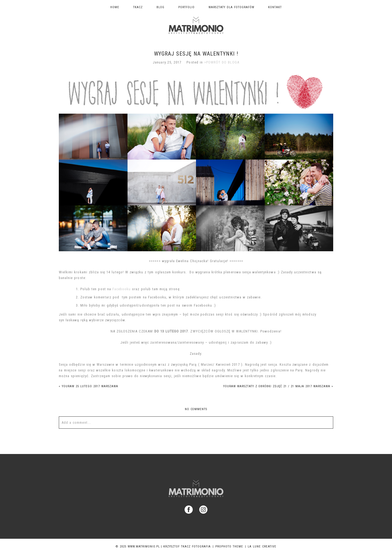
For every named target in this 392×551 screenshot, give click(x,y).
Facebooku (122, 289)
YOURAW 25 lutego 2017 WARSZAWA (88, 386)
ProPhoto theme (229, 547)
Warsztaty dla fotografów (231, 7)
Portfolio (186, 7)
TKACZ (138, 7)
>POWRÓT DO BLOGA (222, 62)
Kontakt (275, 7)
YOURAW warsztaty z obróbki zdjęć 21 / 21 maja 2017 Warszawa (278, 386)
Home (115, 7)
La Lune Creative (262, 547)
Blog (160, 7)
